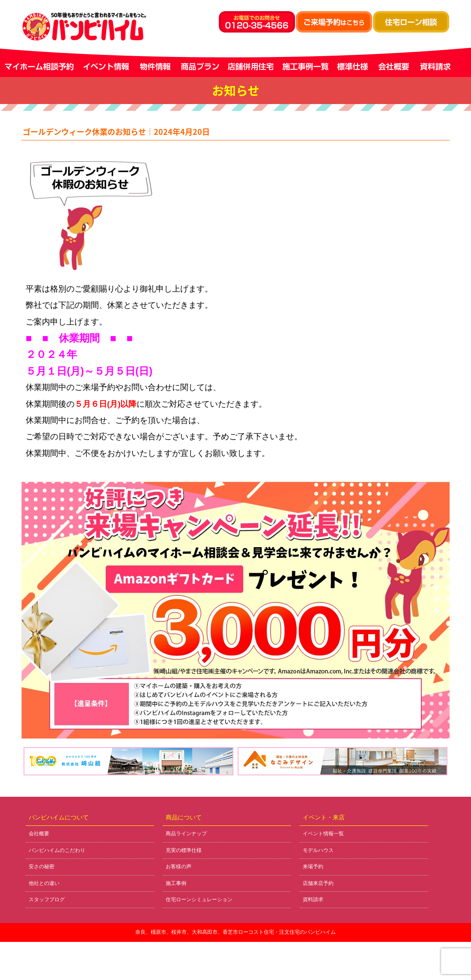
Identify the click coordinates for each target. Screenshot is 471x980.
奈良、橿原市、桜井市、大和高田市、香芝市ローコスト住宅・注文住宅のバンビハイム (235, 932)
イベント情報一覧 (323, 834)
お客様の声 (179, 867)
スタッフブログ (47, 900)
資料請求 (313, 900)
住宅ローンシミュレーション (199, 900)
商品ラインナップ (186, 834)
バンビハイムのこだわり (57, 850)
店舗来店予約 (318, 883)
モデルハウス (318, 850)
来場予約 (313, 867)
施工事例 (176, 883)
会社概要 (39, 834)
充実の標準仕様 (184, 850)
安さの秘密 (42, 867)
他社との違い (44, 883)
